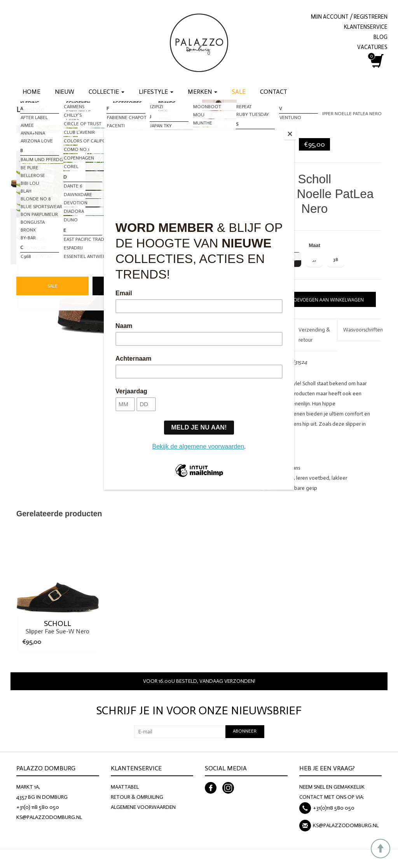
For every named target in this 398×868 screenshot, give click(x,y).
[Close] (292, 132)
